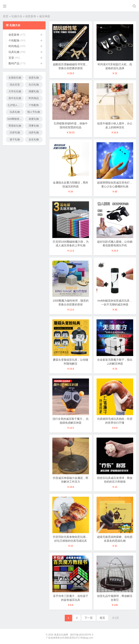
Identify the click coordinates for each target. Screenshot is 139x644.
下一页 (89, 618)
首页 (6, 16)
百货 (11, 58)
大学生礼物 (15, 91)
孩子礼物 (15, 139)
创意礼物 (34, 78)
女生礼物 (34, 139)
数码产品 (14, 63)
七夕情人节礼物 (16, 105)
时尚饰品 (14, 46)
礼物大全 (17, 16)
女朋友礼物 (15, 78)
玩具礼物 (14, 52)
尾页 (102, 618)
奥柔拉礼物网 (61, 635)
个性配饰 (14, 41)
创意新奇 (31, 16)
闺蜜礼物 (34, 91)
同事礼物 (34, 126)
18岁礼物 (34, 132)
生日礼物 (34, 85)
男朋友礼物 (15, 126)
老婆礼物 (34, 119)
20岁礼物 (15, 132)
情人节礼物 (34, 112)
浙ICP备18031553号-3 (82, 635)
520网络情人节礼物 (16, 119)
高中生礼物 (15, 98)
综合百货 (15, 85)
